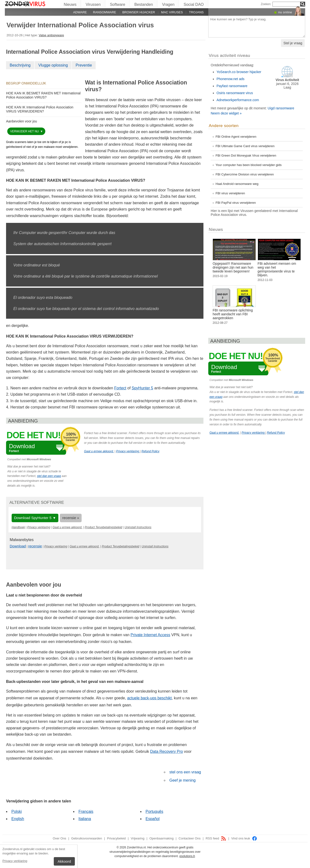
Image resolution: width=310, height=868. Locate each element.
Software (118, 4)
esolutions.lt (187, 856)
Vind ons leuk (244, 838)
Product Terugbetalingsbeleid (104, 527)
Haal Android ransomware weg (237, 184)
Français (86, 811)
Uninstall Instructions (138, 527)
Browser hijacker (139, 12)
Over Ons (60, 838)
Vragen (168, 4)
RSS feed (216, 838)
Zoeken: (266, 4)
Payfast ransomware (232, 86)
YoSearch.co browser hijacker (239, 72)
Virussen (93, 4)
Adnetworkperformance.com (238, 100)
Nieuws (70, 4)
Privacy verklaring (15, 861)
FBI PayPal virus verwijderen (236, 203)
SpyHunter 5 (143, 388)
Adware (80, 12)
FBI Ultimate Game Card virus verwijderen (245, 146)
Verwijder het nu (25, 131)
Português (154, 811)
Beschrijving (20, 65)
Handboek (18, 527)
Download (18, 546)
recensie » (71, 518)
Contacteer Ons (190, 838)
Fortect (120, 388)
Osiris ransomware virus (235, 93)
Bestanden (144, 4)
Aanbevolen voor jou (22, 121)
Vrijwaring (138, 838)
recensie (35, 546)
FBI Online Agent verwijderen (236, 137)
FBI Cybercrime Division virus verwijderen (245, 174)
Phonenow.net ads (230, 79)
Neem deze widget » (226, 113)
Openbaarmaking (162, 838)
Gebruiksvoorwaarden (87, 838)
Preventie (84, 65)
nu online (285, 12)
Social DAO (194, 4)
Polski (17, 811)
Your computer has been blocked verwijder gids (249, 165)
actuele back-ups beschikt (149, 698)
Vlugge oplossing (53, 65)
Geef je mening (182, 780)
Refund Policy (150, 451)
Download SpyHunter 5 (33, 518)
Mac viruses (172, 12)
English (18, 819)
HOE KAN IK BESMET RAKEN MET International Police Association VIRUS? (43, 95)
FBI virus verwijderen (230, 193)
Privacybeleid (116, 838)
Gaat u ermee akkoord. (99, 451)
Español (153, 819)
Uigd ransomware (281, 108)
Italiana (85, 819)
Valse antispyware (51, 35)
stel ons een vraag (185, 772)
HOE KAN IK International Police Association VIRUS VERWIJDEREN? (40, 109)
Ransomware (105, 12)
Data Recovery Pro (167, 751)
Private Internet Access (150, 635)
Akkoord (64, 861)
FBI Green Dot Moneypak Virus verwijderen (246, 155)
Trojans (196, 12)
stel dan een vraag (49, 476)
